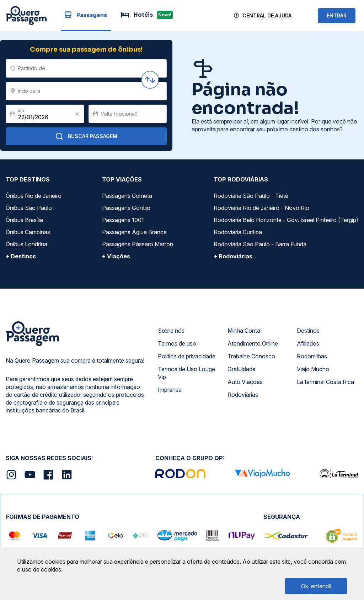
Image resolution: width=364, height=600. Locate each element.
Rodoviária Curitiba (238, 232)
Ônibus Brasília (24, 220)
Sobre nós (171, 331)
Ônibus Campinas (28, 232)
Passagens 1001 (123, 220)
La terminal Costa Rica (325, 382)
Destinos (308, 331)
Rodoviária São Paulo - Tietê (251, 196)
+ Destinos (21, 256)
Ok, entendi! (316, 586)
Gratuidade (242, 369)
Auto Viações (245, 382)
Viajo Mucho (313, 369)
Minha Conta (244, 331)
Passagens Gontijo (126, 208)
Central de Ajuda (267, 15)
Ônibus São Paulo (29, 208)
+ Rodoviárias (233, 256)
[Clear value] (77, 114)
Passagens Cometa (127, 196)
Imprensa (170, 390)
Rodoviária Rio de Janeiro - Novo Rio (261, 208)
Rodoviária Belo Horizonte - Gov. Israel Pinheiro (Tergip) (286, 220)
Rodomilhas (312, 356)
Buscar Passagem (86, 136)
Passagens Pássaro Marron (138, 244)
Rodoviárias (243, 395)
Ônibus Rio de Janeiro (34, 196)
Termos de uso (177, 343)
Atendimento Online (253, 343)
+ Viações (116, 256)
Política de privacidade (187, 356)
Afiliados (308, 343)
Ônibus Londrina (26, 244)
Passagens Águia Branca (134, 232)
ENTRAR (337, 15)
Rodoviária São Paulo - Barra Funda (260, 244)
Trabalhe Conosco (251, 356)
